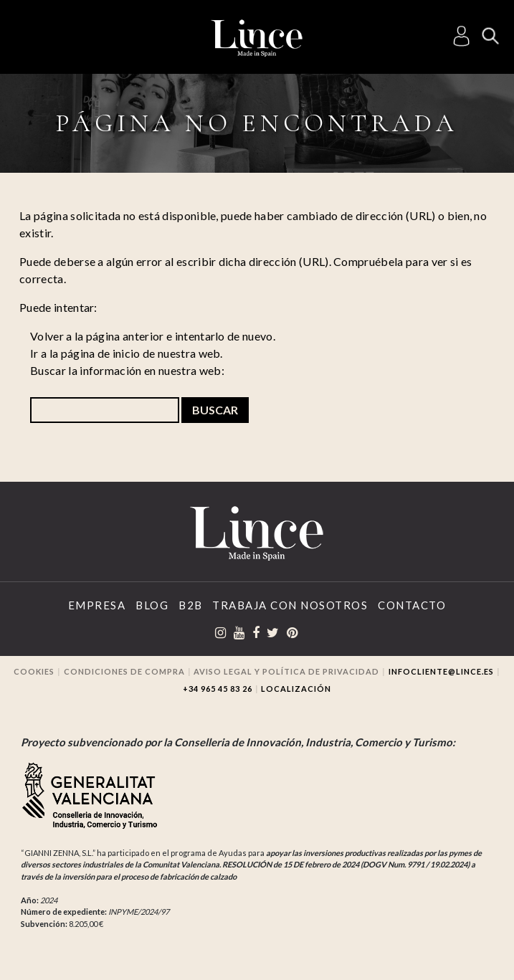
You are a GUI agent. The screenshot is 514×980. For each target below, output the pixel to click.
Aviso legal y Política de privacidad (286, 671)
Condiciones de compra (124, 671)
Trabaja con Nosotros (290, 605)
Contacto (412, 605)
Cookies (34, 671)
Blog (152, 605)
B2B (191, 605)
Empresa (97, 605)
